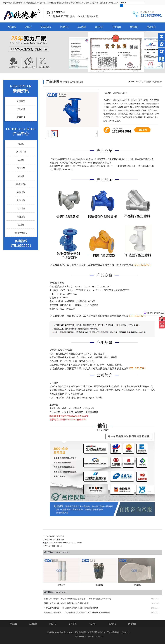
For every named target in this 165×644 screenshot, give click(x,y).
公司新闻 (21, 101)
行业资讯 (21, 109)
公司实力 (99, 27)
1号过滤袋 (137, 585)
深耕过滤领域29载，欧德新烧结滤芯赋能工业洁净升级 (66, 603)
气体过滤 (21, 208)
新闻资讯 (134, 27)
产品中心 (64, 27)
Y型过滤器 (157, 82)
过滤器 (148, 82)
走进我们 (33, 624)
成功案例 (82, 27)
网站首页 (12, 27)
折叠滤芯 (62, 585)
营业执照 (99, 636)
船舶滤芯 (21, 192)
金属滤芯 (21, 217)
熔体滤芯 (99, 585)
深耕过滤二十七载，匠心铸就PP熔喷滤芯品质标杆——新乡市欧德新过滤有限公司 (78, 599)
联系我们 (151, 27)
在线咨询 (142, 130)
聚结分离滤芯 (21, 233)
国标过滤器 (21, 184)
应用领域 (21, 117)
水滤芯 (28, 27)
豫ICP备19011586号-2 (84, 636)
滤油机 (21, 176)
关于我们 (117, 27)
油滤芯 (21, 160)
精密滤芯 (21, 168)
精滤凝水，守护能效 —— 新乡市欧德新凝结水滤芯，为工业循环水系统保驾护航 (77, 613)
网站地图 (132, 624)
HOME (131, 82)
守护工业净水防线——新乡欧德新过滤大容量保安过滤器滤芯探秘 (71, 608)
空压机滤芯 (46, 27)
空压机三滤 (21, 152)
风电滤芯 (21, 200)
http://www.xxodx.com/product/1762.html (65, 543)
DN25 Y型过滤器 (57, 536)
